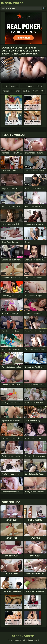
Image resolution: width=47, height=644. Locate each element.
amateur (14, 86)
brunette (30, 86)
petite (5, 86)
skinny (39, 86)
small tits (27, 91)
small (18, 91)
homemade (8, 91)
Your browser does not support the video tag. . (23, 70)
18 (42, 91)
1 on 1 (36, 91)
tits (22, 86)
